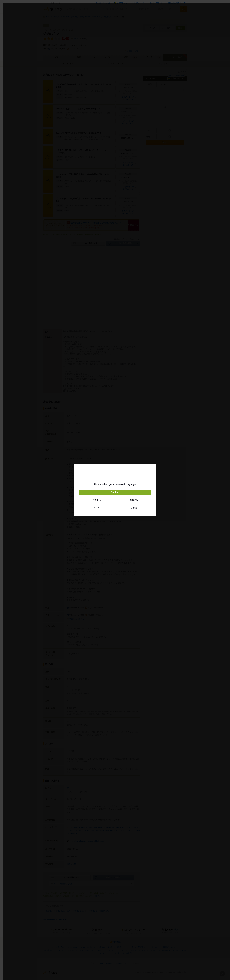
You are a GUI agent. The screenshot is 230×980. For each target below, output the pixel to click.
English (115, 492)
